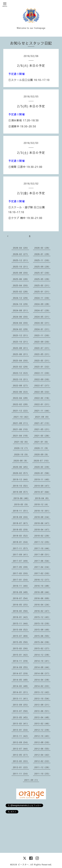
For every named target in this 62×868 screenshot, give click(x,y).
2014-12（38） (42, 655)
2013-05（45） (21, 717)
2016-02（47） (42, 611)
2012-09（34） (21, 742)
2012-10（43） (42, 736)
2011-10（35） (42, 774)
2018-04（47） (42, 529)
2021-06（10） (21, 429)
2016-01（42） (21, 617)
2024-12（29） (21, 298)
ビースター (23, 865)
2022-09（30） (42, 379)
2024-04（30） (21, 323)
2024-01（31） (42, 329)
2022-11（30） (42, 373)
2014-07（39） (21, 673)
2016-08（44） (42, 592)
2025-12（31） (21, 260)
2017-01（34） (21, 580)
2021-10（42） (22, 417)
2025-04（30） (21, 285)
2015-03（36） (21, 648)
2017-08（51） (42, 554)
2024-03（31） (42, 323)
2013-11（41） (21, 698)
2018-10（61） (42, 511)
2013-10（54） (42, 698)
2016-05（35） (21, 605)
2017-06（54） (42, 561)
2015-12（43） (42, 617)
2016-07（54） (21, 598)
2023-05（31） (42, 354)
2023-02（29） (21, 367)
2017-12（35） (42, 542)
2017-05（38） (21, 567)
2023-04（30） (21, 360)
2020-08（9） (21, 461)
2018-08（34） (42, 517)
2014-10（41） (42, 661)
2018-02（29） (42, 536)
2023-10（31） (21, 342)
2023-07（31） (42, 348)
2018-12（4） (42, 504)
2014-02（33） (42, 686)
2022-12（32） (21, 373)
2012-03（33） (21, 761)
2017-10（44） (42, 548)
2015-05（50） (21, 642)
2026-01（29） (42, 254)
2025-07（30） (42, 273)
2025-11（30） (42, 260)
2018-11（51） (21, 511)
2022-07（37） (42, 385)
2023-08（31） (21, 348)
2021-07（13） (42, 423)
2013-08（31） (42, 705)
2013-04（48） (42, 717)
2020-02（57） (21, 473)
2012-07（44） (21, 749)
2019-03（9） (22, 504)
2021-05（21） (42, 429)
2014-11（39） (21, 661)
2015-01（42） (21, 655)
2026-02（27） (21, 254)
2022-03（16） (42, 398)
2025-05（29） (42, 279)
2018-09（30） (21, 517)
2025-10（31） (21, 267)
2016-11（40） (21, 586)
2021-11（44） (42, 411)
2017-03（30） (21, 573)
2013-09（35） (21, 705)
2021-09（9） (42, 417)
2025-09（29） (42, 267)
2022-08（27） (21, 385)
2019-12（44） (21, 479)
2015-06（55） (42, 636)
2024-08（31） (21, 310)
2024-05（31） (42, 317)
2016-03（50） (21, 611)
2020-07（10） (42, 461)
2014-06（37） (42, 673)
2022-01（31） (42, 404)
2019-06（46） (22, 498)
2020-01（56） (42, 473)
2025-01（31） (42, 292)
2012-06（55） (42, 749)
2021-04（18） (21, 436)
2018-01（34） (21, 542)
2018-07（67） (21, 523)
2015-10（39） (42, 623)
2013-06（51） (42, 711)
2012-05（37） (21, 755)
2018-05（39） (21, 529)
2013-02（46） (42, 723)
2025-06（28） (21, 279)
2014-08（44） (42, 667)
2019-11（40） (42, 479)
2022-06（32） (21, 392)
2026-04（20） (21, 248)
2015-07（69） (21, 636)
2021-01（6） (42, 442)
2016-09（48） (21, 592)
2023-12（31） (21, 335)
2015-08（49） (42, 630)
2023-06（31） (21, 354)
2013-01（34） (21, 730)
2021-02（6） (22, 442)
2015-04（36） (42, 642)
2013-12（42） (42, 692)
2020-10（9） (22, 454)
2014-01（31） (21, 692)
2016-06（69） (42, 598)
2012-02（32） (42, 761)
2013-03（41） (21, 723)
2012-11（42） (21, 736)
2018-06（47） (42, 523)
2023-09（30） (42, 342)
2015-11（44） (21, 623)
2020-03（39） (42, 467)
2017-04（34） (42, 567)
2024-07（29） (42, 310)
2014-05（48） (21, 680)
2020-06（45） (21, 467)
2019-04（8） (42, 498)
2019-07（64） (42, 492)
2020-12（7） (22, 448)
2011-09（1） (32, 780)
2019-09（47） (42, 486)
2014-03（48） (21, 686)
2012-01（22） (21, 767)
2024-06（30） (21, 317)
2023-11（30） (42, 335)
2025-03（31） (42, 285)
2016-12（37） (42, 580)
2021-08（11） (21, 423)
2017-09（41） (21, 554)
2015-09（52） (21, 630)
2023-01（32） (42, 367)
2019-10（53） (21, 486)
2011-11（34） (21, 774)
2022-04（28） (21, 398)
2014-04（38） (42, 680)
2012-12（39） (42, 730)
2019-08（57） (21, 492)
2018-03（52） (21, 536)
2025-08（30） (21, 273)
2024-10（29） (21, 304)
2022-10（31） (21, 379)
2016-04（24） (42, 605)
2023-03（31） (42, 360)
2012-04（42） (42, 755)
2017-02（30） (42, 573)
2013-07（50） (21, 711)
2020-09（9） (42, 454)
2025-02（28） (21, 292)
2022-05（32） (42, 392)
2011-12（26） (42, 767)
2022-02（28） (21, 404)
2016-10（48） (42, 586)
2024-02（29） (21, 329)
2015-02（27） (42, 648)
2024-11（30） (42, 298)
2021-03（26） (42, 436)
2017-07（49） (21, 561)
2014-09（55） (21, 667)
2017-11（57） (21, 548)
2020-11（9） (42, 448)
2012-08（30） (42, 742)
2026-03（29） (42, 248)
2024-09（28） (42, 304)
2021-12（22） (21, 411)
